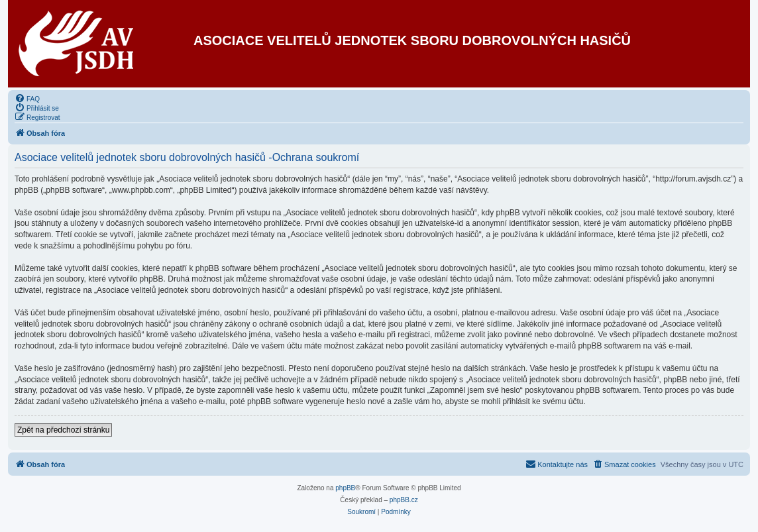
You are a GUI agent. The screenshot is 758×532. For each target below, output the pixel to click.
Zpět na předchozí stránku (63, 430)
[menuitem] (27, 98)
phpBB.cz (404, 500)
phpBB (345, 488)
